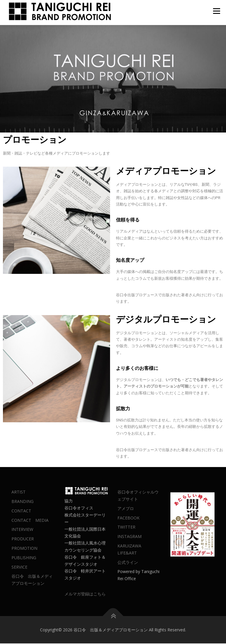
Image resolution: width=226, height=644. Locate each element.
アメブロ (126, 509)
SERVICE (19, 567)
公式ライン (128, 563)
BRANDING (23, 502)
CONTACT (21, 511)
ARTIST (19, 492)
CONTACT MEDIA (30, 520)
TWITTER (126, 528)
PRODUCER (23, 539)
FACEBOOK (128, 518)
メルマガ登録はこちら (85, 594)
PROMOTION (24, 549)
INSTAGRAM (129, 537)
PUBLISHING (24, 558)
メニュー (216, 11)
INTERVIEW (22, 530)
